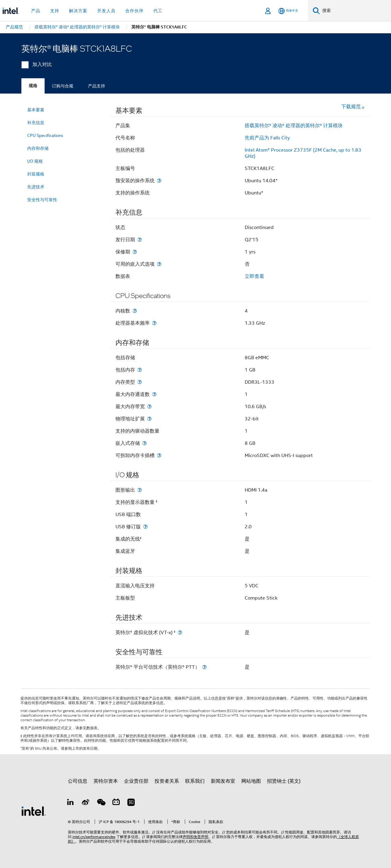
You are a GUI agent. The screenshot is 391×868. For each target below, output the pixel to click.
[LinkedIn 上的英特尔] (71, 803)
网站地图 (251, 781)
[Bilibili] (116, 803)
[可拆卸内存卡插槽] (159, 455)
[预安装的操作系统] (159, 181)
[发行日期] (140, 240)
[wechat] (101, 803)
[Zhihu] (131, 803)
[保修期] (135, 252)
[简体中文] (288, 11)
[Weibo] (86, 803)
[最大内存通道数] (154, 394)
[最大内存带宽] (149, 406)
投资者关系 (167, 781)
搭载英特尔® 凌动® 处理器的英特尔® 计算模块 (294, 126)
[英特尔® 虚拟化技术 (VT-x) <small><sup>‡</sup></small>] (180, 632)
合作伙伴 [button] (134, 11)
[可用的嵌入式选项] (159, 264)
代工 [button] (158, 11)
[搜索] (316, 11)
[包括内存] (140, 370)
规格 (33, 86)
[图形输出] (140, 490)
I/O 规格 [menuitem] (35, 161)
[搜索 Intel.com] (355, 11)
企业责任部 (136, 781)
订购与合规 (63, 86)
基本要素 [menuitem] (36, 110)
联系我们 (195, 781)
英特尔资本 (106, 781)
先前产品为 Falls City (267, 138)
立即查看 (254, 276)
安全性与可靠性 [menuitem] (42, 200)
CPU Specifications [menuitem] (45, 135)
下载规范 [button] (353, 107)
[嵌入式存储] (144, 443)
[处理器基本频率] (154, 323)
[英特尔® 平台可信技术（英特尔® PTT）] (204, 667)
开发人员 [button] (106, 11)
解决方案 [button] (78, 11)
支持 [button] (55, 11)
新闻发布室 (223, 781)
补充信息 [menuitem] (36, 123)
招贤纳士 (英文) (284, 781)
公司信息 (78, 781)
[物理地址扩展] (149, 419)
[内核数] (135, 311)
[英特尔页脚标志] (34, 811)
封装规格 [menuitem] (36, 174)
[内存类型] (140, 382)
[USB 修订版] (145, 527)
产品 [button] (36, 11)
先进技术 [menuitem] (36, 187)
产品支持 (97, 86)
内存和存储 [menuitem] (38, 148)
